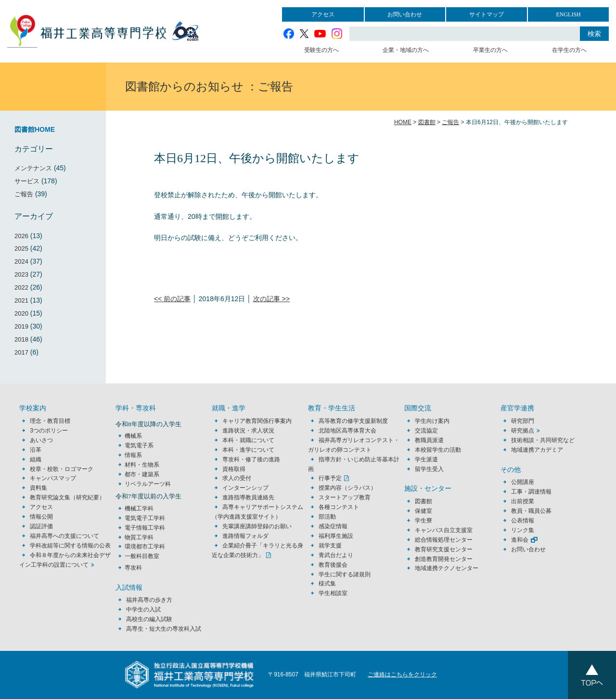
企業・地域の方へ (406, 50)
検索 (594, 34)
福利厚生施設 (336, 536)
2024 (21, 261)
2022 (21, 287)
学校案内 (33, 408)
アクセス (323, 14)
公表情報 (523, 521)
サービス (27, 181)
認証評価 (41, 526)
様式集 (327, 584)
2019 (21, 326)
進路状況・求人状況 (248, 431)
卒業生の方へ (490, 50)
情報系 (133, 455)
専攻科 (133, 568)
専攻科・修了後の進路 (251, 459)
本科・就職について (248, 440)
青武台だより (336, 555)
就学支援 (330, 546)
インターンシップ (245, 488)
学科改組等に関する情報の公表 (70, 546)
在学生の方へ (569, 50)
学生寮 (423, 521)
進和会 (520, 540)
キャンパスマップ (53, 478)
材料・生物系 (142, 465)
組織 (36, 459)
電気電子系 (139, 445)
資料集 (38, 488)
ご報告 (24, 194)
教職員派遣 (429, 440)
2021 (21, 300)
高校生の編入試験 (149, 619)
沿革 (36, 450)
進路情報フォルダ (245, 536)
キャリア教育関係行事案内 (257, 421)
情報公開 (41, 517)
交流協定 (426, 431)
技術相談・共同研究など (543, 440)
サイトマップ (487, 14)
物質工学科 (139, 537)
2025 (21, 248)
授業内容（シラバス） (347, 488)
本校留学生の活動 (438, 450)
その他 (511, 470)
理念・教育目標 (50, 421)
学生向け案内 (432, 421)
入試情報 (129, 588)
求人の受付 (237, 478)
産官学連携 (517, 408)
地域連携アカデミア (537, 450)
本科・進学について (248, 450)
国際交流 (418, 408)
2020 (21, 313)
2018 (21, 339)
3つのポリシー (49, 431)
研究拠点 (523, 431)
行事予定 (330, 478)
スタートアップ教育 (345, 497)
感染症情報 (333, 526)
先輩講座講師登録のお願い (257, 526)
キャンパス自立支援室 (444, 530)
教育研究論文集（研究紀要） (67, 497)
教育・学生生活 (332, 408)
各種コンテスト (339, 507)
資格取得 (234, 469)
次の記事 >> (271, 299)
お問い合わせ (405, 14)
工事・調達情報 (531, 492)
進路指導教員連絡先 (248, 497)
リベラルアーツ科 (148, 484)
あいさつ (41, 440)
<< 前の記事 (172, 299)
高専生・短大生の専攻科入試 (164, 629)
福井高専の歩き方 (149, 600)
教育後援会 (333, 565)
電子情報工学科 (145, 528)
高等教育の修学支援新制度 (353, 421)
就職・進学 (229, 408)
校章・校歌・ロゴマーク (62, 469)
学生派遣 (426, 459)
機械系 (133, 436)
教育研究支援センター (444, 549)
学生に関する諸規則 (345, 574)
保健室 (423, 511)
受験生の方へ (321, 50)
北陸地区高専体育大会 (347, 431)
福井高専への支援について (64, 536)
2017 (21, 352)
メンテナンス (33, 168)
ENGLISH (568, 14)
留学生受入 (429, 469)
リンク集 (523, 530)
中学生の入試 (143, 610)
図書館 (423, 501)
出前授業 (523, 501)
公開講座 (526, 482)
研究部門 (523, 421)
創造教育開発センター (444, 559)
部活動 (327, 517)
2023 (21, 274)
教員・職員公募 (531, 511)
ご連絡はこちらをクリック (402, 674)
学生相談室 (333, 593)
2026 (21, 236)
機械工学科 (139, 508)
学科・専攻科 (136, 408)
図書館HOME (35, 129)
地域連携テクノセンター (447, 568)
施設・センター (428, 489)
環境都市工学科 (145, 546)
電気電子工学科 (145, 518)
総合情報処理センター (444, 540)
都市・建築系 (142, 474)
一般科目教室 (142, 556)
